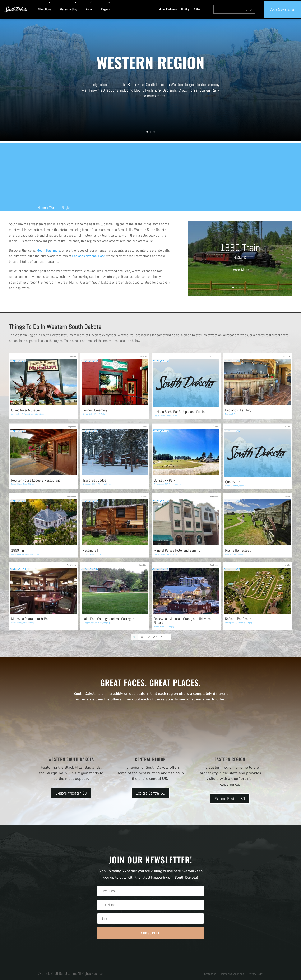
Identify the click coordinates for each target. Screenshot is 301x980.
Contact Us (210, 974)
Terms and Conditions (232, 974)
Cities (197, 9)
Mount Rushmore (168, 9)
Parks (89, 9)
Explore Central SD (150, 793)
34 (149, 637)
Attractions (44, 9)
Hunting (185, 9)
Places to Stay (68, 9)
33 (142, 637)
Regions (106, 9)
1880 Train (240, 248)
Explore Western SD (71, 793)
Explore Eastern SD (230, 799)
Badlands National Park (88, 256)
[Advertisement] (150, 172)
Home (42, 207)
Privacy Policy (256, 974)
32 (134, 637)
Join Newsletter (282, 9)
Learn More (240, 270)
